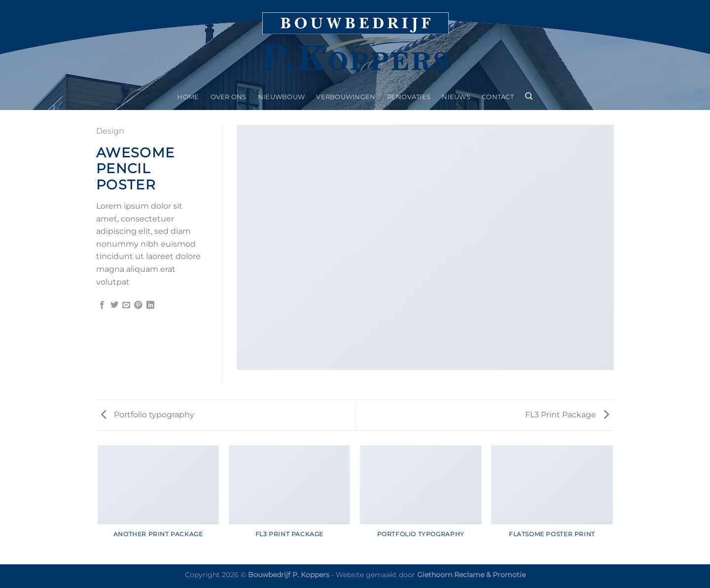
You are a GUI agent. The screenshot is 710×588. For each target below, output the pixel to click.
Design (110, 131)
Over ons (229, 97)
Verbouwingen (346, 97)
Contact (498, 97)
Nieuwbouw (281, 97)
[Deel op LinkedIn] (150, 305)
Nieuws (456, 97)
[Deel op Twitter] (114, 305)
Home (188, 97)
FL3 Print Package (567, 415)
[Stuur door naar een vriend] (126, 305)
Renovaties (409, 97)
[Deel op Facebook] (102, 305)
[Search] (529, 96)
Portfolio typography (148, 415)
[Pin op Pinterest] (138, 305)
